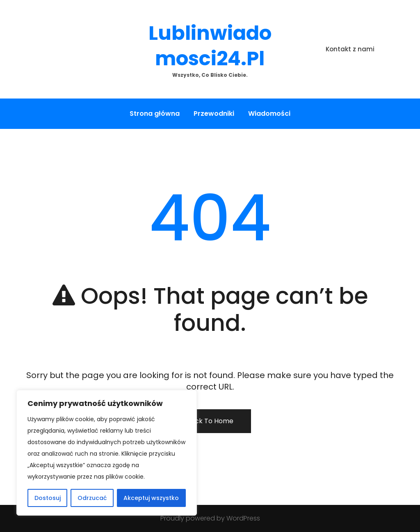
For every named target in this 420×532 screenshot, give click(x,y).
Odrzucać (92, 498)
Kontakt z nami (350, 49)
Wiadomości (269, 114)
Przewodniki (214, 114)
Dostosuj (48, 498)
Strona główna (155, 114)
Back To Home (210, 421)
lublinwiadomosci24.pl (210, 46)
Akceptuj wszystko (151, 498)
